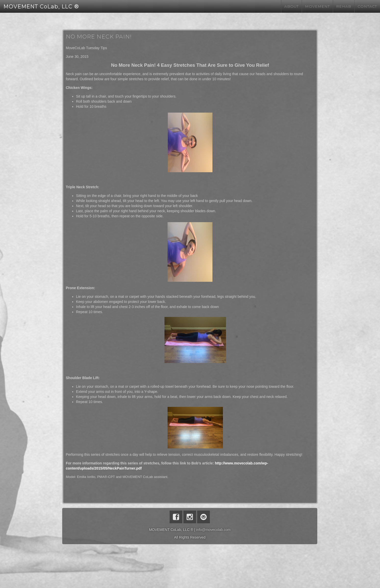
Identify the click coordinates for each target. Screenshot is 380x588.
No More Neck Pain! (99, 37)
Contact (367, 6)
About (292, 6)
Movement (317, 6)
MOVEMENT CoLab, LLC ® (41, 7)
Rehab (344, 6)
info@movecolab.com (213, 530)
